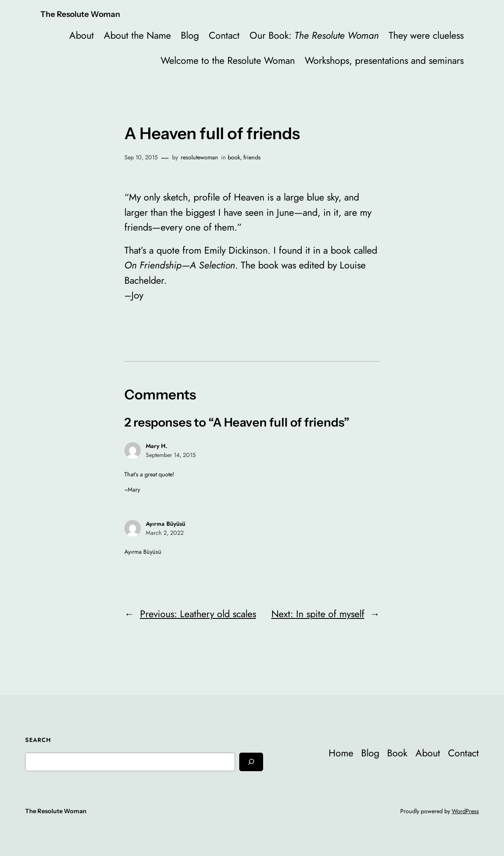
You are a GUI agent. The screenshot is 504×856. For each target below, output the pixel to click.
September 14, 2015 (171, 455)
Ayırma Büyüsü (166, 524)
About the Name (137, 35)
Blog (190, 35)
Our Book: (314, 35)
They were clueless (426, 35)
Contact (224, 35)
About (82, 35)
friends (252, 157)
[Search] (251, 762)
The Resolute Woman (80, 14)
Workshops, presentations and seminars (384, 61)
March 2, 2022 (165, 533)
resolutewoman (199, 157)
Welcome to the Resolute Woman (228, 61)
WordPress (465, 811)
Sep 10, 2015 (141, 157)
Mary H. (157, 446)
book (234, 157)
